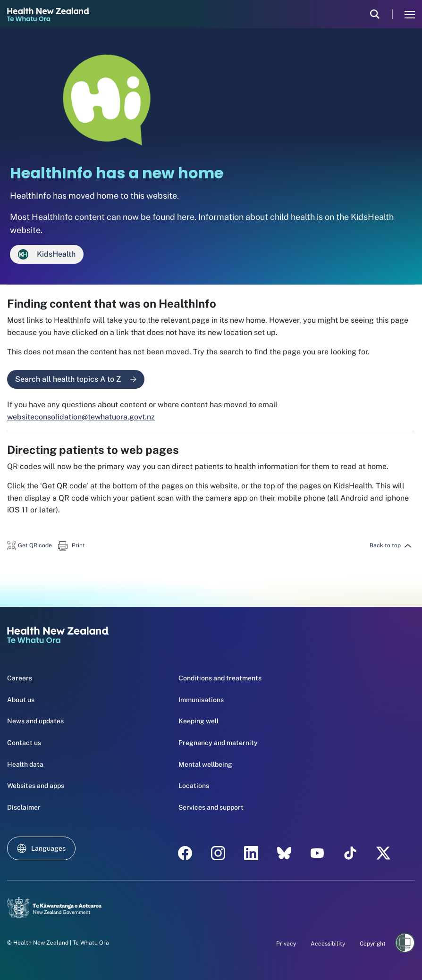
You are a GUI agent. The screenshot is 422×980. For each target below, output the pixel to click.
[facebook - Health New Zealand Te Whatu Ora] (185, 853)
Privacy (286, 944)
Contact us (24, 743)
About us (21, 700)
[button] (30, 545)
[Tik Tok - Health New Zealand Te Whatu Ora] (350, 853)
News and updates (35, 721)
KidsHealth (47, 254)
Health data (25, 764)
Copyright (373, 944)
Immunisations (201, 700)
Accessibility (328, 944)
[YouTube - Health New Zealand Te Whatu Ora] (317, 853)
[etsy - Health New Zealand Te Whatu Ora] (284, 853)
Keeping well (198, 721)
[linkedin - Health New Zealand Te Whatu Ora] (251, 853)
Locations (194, 786)
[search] (375, 14)
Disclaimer (24, 807)
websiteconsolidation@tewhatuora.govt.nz (81, 417)
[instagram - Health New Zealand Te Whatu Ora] (218, 853)
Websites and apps (36, 786)
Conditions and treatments (220, 678)
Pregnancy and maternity (218, 743)
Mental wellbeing (205, 764)
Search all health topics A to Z (76, 379)
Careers (20, 678)
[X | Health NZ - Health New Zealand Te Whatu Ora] (383, 853)
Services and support (211, 807)
